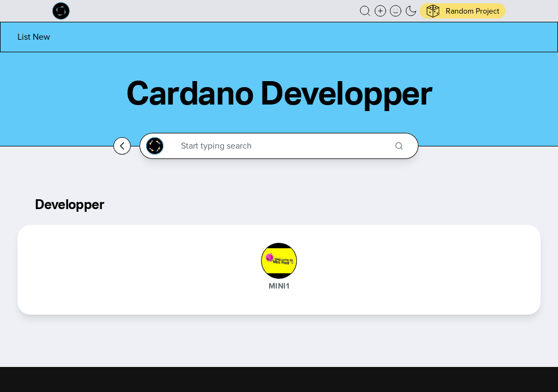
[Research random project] (463, 11)
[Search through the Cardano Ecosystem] (284, 146)
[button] (365, 11)
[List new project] (34, 37)
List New (34, 37)
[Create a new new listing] (380, 11)
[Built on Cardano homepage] (61, 11)
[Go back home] (122, 146)
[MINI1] (279, 261)
